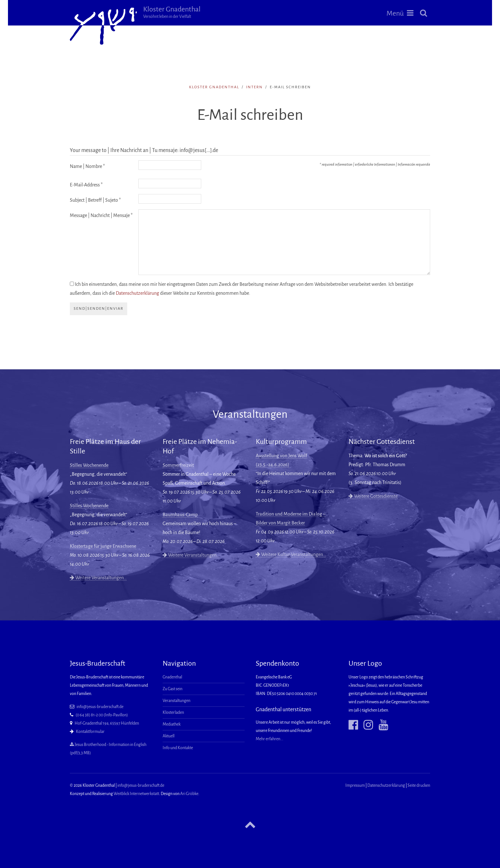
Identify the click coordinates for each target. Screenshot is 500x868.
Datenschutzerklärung (137, 293)
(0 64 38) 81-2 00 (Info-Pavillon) (102, 715)
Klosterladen (173, 712)
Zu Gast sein (173, 689)
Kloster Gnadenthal (172, 12)
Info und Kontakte (178, 748)
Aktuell (169, 736)
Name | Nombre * (87, 166)
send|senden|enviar (99, 309)
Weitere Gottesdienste (373, 496)
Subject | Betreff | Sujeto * (95, 200)
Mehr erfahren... (269, 739)
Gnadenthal (172, 677)
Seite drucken (419, 785)
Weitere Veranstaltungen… (98, 578)
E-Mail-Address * (86, 185)
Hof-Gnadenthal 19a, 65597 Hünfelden (107, 723)
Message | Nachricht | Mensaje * (101, 215)
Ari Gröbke (189, 794)
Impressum (355, 785)
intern (254, 87)
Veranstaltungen (176, 701)
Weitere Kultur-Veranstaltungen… (291, 554)
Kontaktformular (90, 732)
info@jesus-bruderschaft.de (100, 707)
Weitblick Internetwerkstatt (136, 794)
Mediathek (172, 724)
